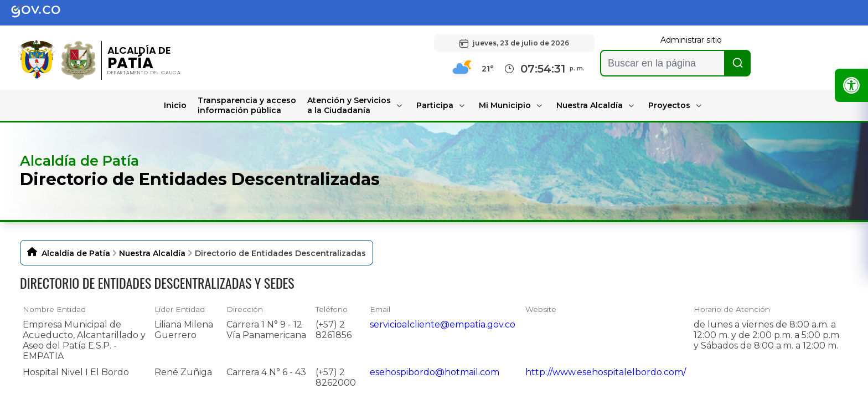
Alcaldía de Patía (76, 253)
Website (541, 309)
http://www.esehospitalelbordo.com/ (606, 372)
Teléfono (332, 309)
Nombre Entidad (54, 309)
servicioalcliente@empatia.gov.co (443, 324)
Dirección (245, 309)
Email (380, 309)
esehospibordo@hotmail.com (435, 372)
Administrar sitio (691, 40)
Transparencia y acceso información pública (247, 105)
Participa (435, 105)
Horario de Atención (732, 309)
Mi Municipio (505, 105)
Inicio (175, 105)
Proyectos (669, 105)
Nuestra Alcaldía (590, 105)
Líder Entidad (180, 309)
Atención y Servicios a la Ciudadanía (349, 105)
